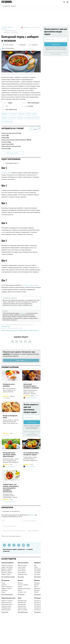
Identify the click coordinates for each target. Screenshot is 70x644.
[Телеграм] (4, 546)
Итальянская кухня (7, 605)
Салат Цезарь (22, 570)
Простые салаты (22, 566)
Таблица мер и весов (12, 154)
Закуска (20, 118)
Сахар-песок (8, 145)
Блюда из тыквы (6, 575)
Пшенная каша (22, 609)
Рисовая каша (22, 605)
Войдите (31, 516)
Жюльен (20, 584)
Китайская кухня (6, 607)
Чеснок (5, 136)
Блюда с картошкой (7, 568)
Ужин (34, 114)
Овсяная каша (22, 603)
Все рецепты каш (23, 613)
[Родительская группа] (9, 6)
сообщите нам (6, 327)
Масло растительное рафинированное (16, 140)
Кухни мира (5, 613)
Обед (28, 114)
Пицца (3, 584)
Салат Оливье (22, 568)
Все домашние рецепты (8, 578)
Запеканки (4, 591)
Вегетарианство (7, 122)
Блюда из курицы (6, 589)
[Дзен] (28, 546)
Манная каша (22, 607)
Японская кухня (6, 611)
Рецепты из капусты (7, 566)
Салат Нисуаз (22, 572)
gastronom (26, 27)
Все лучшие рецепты (7, 595)
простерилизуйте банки (30, 286)
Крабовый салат (22, 575)
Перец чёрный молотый (11, 147)
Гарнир (4, 118)
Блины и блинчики (7, 587)
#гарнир (30, 331)
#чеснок (4, 331)
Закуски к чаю (22, 593)
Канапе (20, 587)
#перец (20, 331)
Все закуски (21, 595)
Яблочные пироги (6, 572)
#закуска (35, 331)
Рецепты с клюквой (7, 573)
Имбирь (5, 138)
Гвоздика (6, 149)
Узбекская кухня (6, 609)
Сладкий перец (6, 173)
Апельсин (6, 142)
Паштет (20, 591)
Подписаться (32, 423)
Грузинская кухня (6, 603)
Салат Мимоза (22, 573)
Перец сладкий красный (11, 134)
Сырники (4, 586)
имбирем (23, 314)
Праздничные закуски (24, 589)
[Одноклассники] (14, 546)
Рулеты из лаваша (23, 586)
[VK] (9, 546)
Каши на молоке (23, 611)
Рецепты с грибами (7, 570)
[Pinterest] (19, 546)
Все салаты (21, 578)
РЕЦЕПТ (5, 383)
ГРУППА (5, 414)
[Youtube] (23, 546)
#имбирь (25, 331)
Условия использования (32, 435)
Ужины (3, 593)
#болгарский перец (12, 331)
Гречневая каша (22, 601)
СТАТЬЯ (5, 452)
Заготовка (12, 118)
